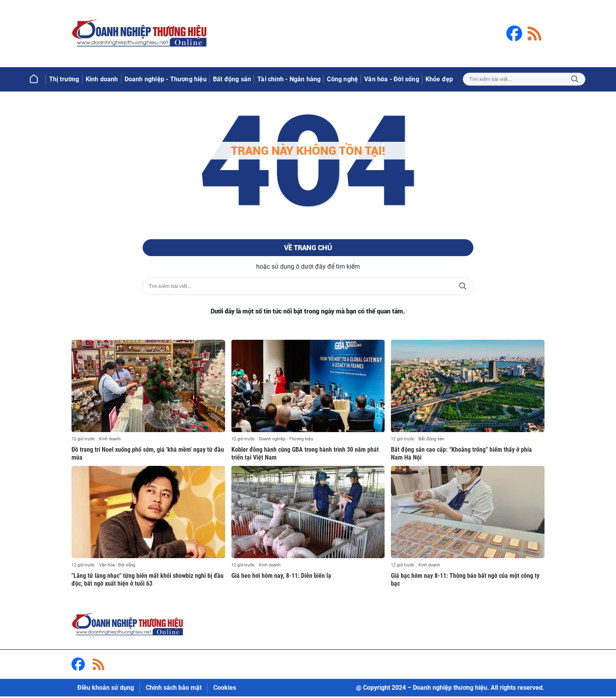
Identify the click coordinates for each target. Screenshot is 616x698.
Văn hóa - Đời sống (117, 567)
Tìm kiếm (575, 79)
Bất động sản (431, 441)
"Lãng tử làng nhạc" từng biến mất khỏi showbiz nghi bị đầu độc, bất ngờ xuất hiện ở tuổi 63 (148, 581)
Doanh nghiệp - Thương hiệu (286, 441)
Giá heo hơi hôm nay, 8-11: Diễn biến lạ (281, 577)
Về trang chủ (308, 249)
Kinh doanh (110, 441)
